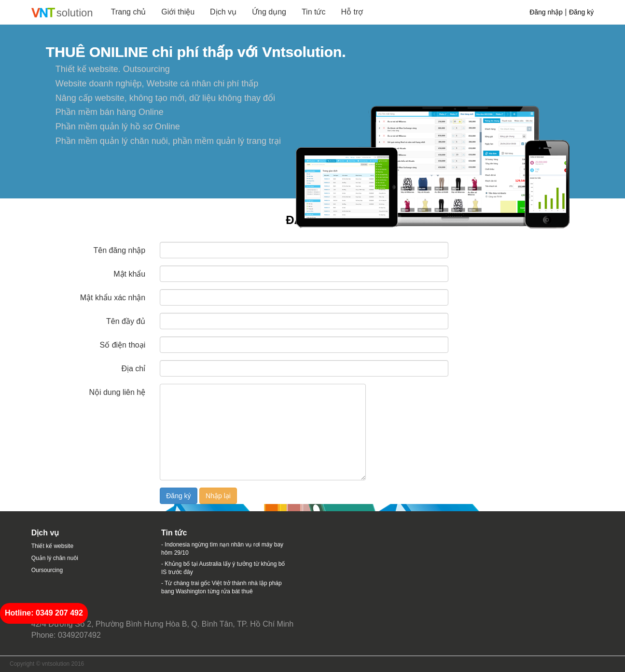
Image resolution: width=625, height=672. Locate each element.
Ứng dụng (269, 12)
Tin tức (314, 12)
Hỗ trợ (352, 12)
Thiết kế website (52, 546)
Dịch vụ (223, 12)
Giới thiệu (178, 12)
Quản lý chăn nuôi (55, 558)
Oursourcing (47, 570)
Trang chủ (129, 12)
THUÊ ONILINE (97, 52)
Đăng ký (581, 12)
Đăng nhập (546, 12)
